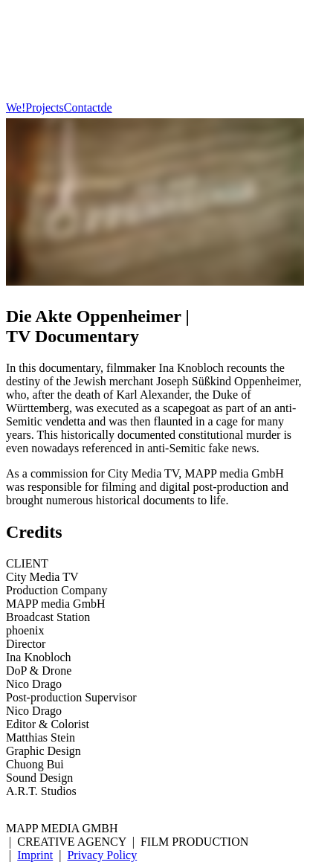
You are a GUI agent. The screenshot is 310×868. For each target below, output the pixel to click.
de (107, 107)
